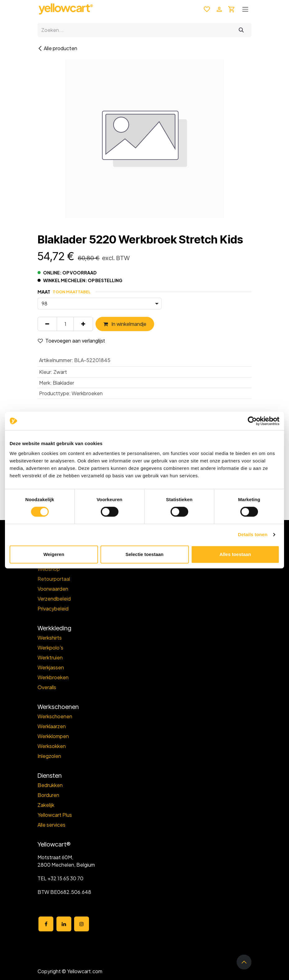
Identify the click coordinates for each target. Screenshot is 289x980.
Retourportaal (54, 579)
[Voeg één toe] (83, 324)
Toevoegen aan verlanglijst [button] (71, 341)
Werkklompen (53, 736)
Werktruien (50, 657)
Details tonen (253, 534)
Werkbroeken (53, 677)
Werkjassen (51, 667)
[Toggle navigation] (245, 9)
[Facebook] (46, 924)
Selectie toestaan (145, 554)
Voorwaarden (53, 589)
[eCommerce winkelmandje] (232, 9)
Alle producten (57, 48)
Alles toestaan (235, 554)
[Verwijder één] (47, 324)
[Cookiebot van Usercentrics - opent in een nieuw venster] (252, 421)
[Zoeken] (241, 30)
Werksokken (52, 746)
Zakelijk (46, 805)
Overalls (47, 687)
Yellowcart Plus (55, 815)
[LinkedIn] (64, 924)
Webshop (49, 569)
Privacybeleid (53, 608)
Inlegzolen (49, 756)
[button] (244, 962)
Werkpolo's (50, 647)
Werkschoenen (55, 716)
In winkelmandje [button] (125, 324)
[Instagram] (82, 924)
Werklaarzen (52, 726)
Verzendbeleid (54, 599)
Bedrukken (50, 785)
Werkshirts (50, 638)
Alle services (51, 825)
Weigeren (54, 554)
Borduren (48, 795)
